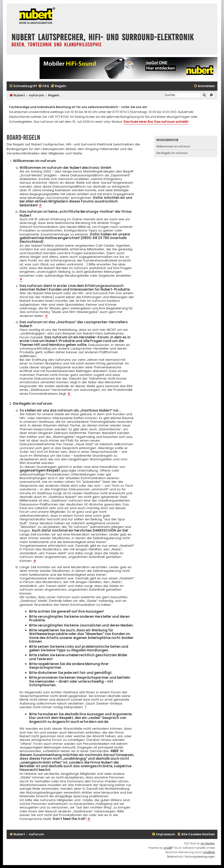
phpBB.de (209, 852)
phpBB (168, 848)
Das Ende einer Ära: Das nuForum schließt (156, 122)
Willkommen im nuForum (173, 146)
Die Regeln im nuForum (172, 153)
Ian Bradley (208, 843)
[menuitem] (43, 86)
